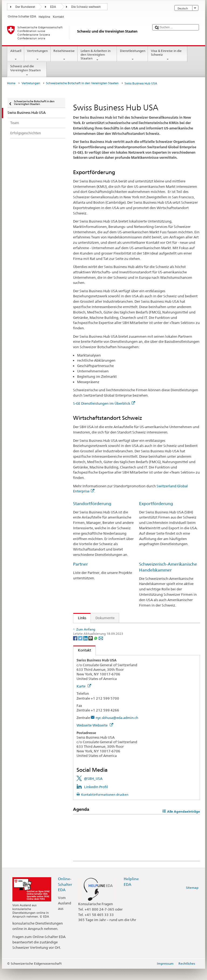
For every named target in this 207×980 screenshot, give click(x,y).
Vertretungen (37, 55)
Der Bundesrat (25, 7)
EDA (53, 7)
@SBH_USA (93, 790)
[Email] (101, 649)
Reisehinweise (64, 55)
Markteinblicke (91, 628)
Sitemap (192, 899)
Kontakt (82, 662)
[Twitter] (81, 649)
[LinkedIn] (86, 649)
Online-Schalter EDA (65, 896)
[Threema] (91, 649)
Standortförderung (92, 504)
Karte (84, 697)
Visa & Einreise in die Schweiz (168, 55)
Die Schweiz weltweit (86, 7)
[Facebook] (76, 649)
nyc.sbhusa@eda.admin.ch (117, 729)
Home (11, 83)
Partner (80, 564)
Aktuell (16, 55)
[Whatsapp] (96, 649)
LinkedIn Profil (96, 798)
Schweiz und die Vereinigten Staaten (27, 70)
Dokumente (105, 618)
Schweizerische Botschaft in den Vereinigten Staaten (82, 83)
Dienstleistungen (132, 55)
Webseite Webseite (95, 736)
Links (80, 618)
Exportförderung (156, 504)
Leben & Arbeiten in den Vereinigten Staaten (97, 55)
